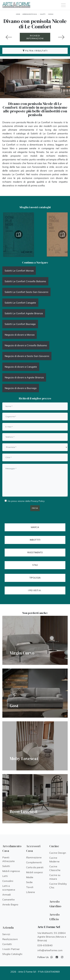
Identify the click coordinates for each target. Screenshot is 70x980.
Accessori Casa (33, 848)
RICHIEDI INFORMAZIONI (35, 37)
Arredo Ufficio (54, 917)
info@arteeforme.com (50, 950)
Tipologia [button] (35, 578)
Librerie (31, 892)
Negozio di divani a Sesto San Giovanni (27, 356)
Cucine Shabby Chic (58, 886)
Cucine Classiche (55, 868)
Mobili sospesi (34, 872)
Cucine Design (58, 853)
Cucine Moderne (54, 860)
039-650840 (45, 945)
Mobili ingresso (11, 871)
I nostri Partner (11, 949)
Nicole (51, 14)
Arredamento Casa (30, 14)
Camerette (8, 900)
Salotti (43, 14)
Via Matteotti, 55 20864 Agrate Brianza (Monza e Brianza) (52, 937)
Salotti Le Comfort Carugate (20, 303)
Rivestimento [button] (35, 552)
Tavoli (30, 887)
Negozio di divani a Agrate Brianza (24, 377)
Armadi (6, 895)
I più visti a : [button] (35, 590)
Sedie (29, 882)
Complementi (34, 862)
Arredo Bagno (10, 904)
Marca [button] (35, 527)
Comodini (8, 881)
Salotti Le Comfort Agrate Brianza (24, 313)
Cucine (54, 846)
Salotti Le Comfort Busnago (20, 324)
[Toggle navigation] (63, 5)
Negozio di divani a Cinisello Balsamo (26, 345)
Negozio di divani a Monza (20, 335)
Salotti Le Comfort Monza (19, 271)
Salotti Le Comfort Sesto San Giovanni (26, 292)
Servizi (6, 934)
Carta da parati (35, 867)
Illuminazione (34, 857)
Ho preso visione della (26, 501)
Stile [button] (35, 565)
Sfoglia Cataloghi (12, 954)
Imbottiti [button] (35, 540)
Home (18, 14)
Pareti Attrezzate (8, 859)
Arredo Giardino (55, 904)
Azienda (8, 928)
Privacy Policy (38, 501)
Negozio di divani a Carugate (21, 367)
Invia (35, 508)
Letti (5, 876)
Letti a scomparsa (9, 888)
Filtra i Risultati (35, 51)
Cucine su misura (55, 877)
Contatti (7, 944)
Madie (30, 877)
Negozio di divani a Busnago (21, 388)
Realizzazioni (10, 939)
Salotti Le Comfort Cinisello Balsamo (25, 281)
